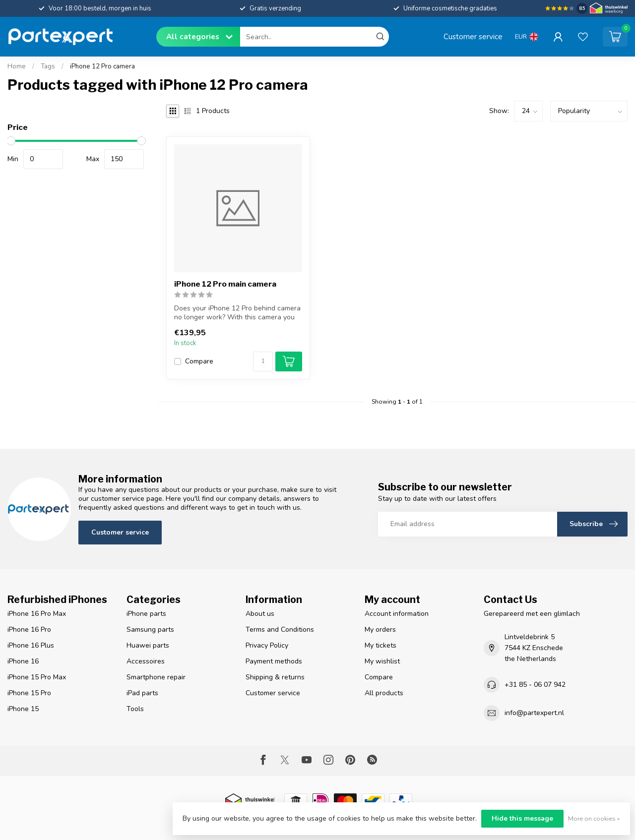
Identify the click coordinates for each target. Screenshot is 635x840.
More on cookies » (594, 818)
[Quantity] (263, 361)
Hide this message (522, 818)
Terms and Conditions (280, 630)
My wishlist (382, 661)
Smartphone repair (156, 677)
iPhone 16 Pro (29, 630)
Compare (199, 361)
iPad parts (142, 693)
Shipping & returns (275, 677)
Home (17, 66)
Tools (135, 709)
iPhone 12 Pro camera (102, 66)
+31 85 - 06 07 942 (535, 685)
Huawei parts (148, 645)
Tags (48, 66)
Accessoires (146, 661)
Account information (397, 614)
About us (260, 614)
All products (384, 693)
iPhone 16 (23, 661)
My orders (380, 630)
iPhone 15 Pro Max (37, 677)
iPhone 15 (23, 709)
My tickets (381, 645)
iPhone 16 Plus (31, 645)
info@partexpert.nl (534, 713)
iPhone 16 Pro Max (37, 614)
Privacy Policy (267, 645)
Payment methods (274, 661)
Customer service (473, 36)
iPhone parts (146, 614)
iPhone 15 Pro (29, 693)
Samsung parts (150, 630)
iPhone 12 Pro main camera (225, 284)
